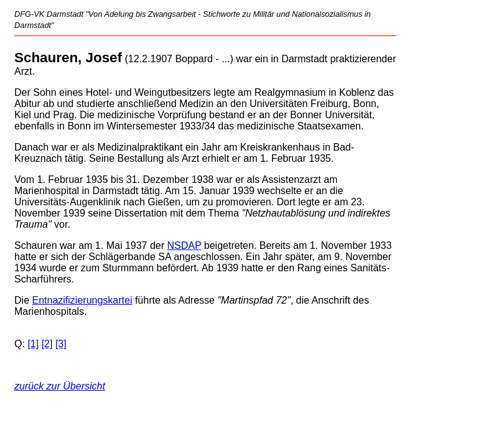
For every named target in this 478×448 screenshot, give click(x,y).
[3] (61, 344)
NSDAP (185, 245)
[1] (33, 344)
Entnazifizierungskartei (82, 300)
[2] (47, 344)
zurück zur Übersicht (60, 386)
